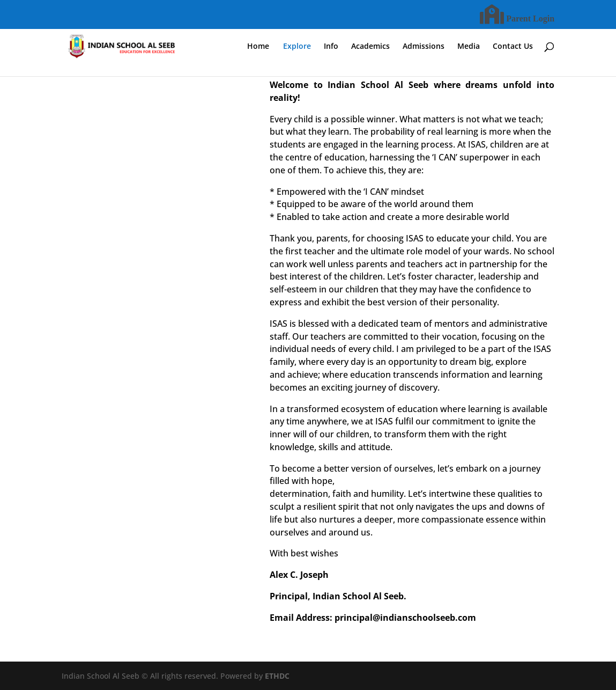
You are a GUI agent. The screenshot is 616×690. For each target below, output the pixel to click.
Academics (370, 47)
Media (469, 47)
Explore (297, 47)
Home (258, 47)
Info (331, 47)
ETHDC (277, 676)
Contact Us (513, 47)
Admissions (424, 47)
